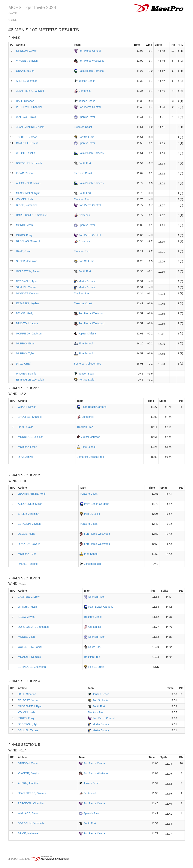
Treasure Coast (83, 127)
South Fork (85, 163)
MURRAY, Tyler (25, 353)
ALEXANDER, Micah (28, 183)
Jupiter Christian (88, 334)
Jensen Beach (87, 81)
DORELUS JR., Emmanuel (32, 215)
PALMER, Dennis (26, 374)
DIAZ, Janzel (24, 364)
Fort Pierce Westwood (91, 61)
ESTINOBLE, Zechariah (30, 380)
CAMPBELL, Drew (27, 143)
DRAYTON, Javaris (27, 323)
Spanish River (87, 117)
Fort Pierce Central (90, 51)
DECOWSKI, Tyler (27, 281)
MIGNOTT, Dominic (27, 293)
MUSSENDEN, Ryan (28, 193)
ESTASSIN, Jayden (27, 303)
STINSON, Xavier (26, 51)
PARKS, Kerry (24, 235)
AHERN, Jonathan (27, 81)
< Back (12, 20)
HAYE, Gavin (24, 251)
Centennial (85, 91)
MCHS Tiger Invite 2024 (32, 7)
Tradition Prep (82, 199)
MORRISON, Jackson (29, 334)
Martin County (87, 281)
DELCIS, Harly (25, 313)
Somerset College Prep (87, 364)
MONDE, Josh (24, 225)
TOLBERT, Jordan (27, 137)
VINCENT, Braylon (27, 61)
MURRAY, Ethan (26, 343)
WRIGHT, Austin (26, 153)
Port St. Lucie (86, 137)
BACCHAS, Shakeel (28, 241)
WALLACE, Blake (26, 117)
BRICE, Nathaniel (26, 205)
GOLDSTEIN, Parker (28, 271)
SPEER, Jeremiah (27, 261)
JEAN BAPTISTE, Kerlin (30, 127)
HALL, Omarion (25, 101)
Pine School (86, 343)
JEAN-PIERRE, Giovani (30, 91)
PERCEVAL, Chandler (29, 107)
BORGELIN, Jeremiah (29, 163)
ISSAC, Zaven (24, 173)
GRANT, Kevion (25, 71)
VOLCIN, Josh (24, 199)
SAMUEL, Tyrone (26, 287)
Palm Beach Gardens (91, 71)
